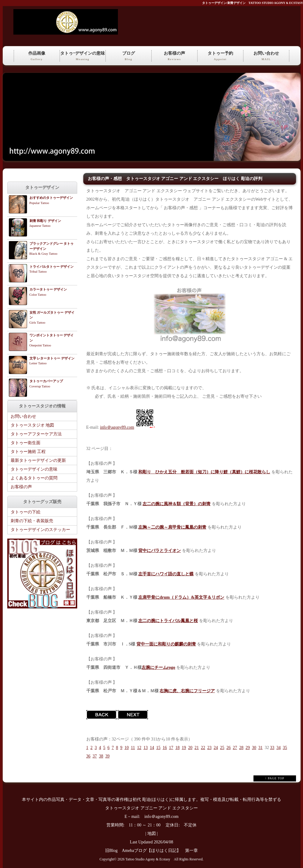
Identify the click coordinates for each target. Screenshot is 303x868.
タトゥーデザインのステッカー (40, 530)
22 (203, 748)
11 (133, 748)
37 (95, 756)
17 (171, 748)
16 (165, 748)
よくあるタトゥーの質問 (34, 478)
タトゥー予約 (220, 56)
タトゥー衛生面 (26, 443)
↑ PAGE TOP (275, 778)
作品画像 (37, 56)
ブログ (129, 56)
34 (278, 748)
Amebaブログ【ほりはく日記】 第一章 (162, 851)
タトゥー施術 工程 (28, 452)
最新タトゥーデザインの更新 (38, 460)
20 (190, 748)
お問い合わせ (266, 56)
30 (254, 748)
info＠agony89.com (117, 427)
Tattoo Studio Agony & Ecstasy (148, 859)
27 (235, 748)
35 (285, 748)
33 (272, 748)
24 (216, 748)
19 (184, 748)
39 (108, 756)
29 (248, 748)
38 (101, 756)
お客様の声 (174, 56)
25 (222, 748)
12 (139, 748)
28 (241, 748)
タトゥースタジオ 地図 (33, 425)
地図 (152, 834)
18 (177, 748)
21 (197, 748)
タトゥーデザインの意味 (34, 469)
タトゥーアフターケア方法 (36, 434)
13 (146, 748)
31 (260, 748)
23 (209, 748)
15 (158, 748)
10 (127, 748)
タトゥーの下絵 (26, 512)
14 (152, 748)
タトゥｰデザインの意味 (83, 56)
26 (229, 748)
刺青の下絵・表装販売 (32, 521)
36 (88, 756)
